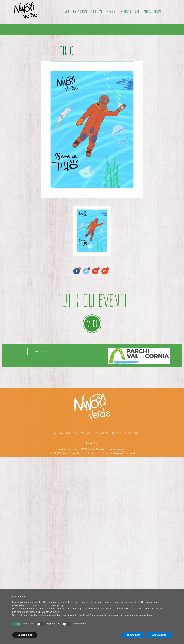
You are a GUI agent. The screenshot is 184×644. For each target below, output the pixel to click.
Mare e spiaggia (107, 12)
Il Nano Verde (38, 351)
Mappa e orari (80, 12)
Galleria (147, 12)
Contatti (159, 12)
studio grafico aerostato (124, 453)
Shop (138, 12)
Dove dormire (125, 12)
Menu (93, 12)
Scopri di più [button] (25, 635)
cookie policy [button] (57, 605)
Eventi (67, 12)
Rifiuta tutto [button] (134, 635)
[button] (170, 597)
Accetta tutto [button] (159, 635)
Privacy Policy (76, 453)
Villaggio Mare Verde (105, 433)
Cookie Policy (91, 453)
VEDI (92, 324)
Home (46, 433)
